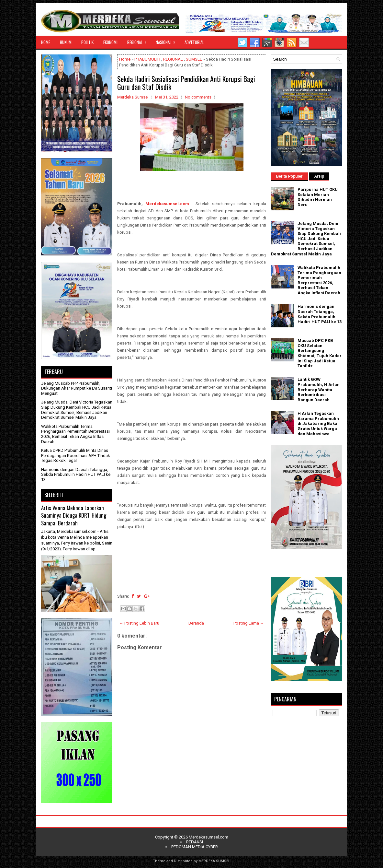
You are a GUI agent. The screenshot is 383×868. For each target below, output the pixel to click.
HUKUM (66, 42)
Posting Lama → (249, 623)
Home (125, 59)
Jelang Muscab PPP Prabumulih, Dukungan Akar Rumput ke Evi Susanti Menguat (77, 388)
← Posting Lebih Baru (139, 623)
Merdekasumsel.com (167, 204)
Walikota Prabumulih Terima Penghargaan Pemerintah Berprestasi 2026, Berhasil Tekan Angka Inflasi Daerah (75, 434)
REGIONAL (139, 41)
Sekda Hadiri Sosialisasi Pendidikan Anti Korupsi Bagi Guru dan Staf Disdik (186, 83)
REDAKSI (195, 842)
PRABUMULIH (147, 59)
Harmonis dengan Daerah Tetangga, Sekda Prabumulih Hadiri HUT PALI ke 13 (76, 475)
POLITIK (87, 42)
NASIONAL (168, 41)
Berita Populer (289, 176)
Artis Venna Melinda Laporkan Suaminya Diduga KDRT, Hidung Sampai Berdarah (74, 515)
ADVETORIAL (194, 42)
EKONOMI (110, 42)
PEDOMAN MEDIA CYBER (195, 847)
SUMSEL (194, 59)
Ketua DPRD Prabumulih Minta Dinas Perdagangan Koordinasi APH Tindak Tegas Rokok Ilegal (76, 455)
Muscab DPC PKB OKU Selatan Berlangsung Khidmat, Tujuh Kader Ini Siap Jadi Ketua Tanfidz (320, 353)
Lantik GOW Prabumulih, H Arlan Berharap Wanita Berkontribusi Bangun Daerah (319, 389)
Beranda (196, 623)
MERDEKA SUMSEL (214, 861)
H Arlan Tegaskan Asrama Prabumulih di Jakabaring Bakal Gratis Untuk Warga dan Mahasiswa (318, 423)
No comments (198, 97)
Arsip (319, 176)
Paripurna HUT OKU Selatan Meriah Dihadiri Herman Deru (318, 197)
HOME (46, 42)
